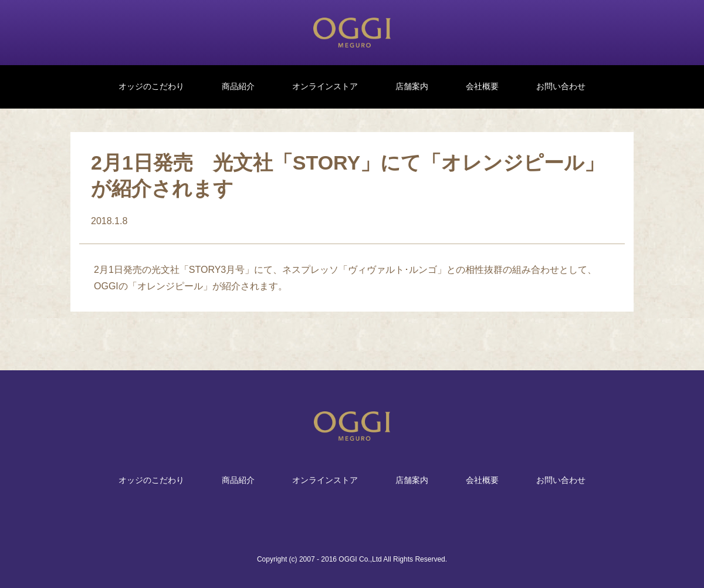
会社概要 (482, 86)
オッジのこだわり (151, 86)
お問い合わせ (561, 86)
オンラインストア (325, 86)
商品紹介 (238, 86)
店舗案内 (412, 86)
